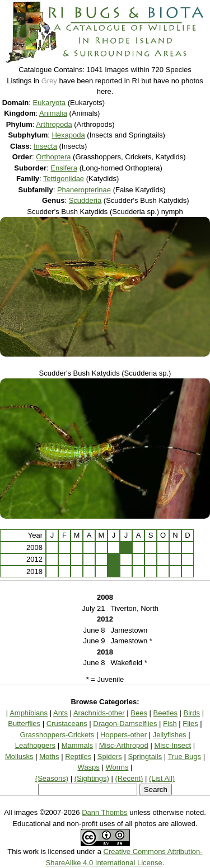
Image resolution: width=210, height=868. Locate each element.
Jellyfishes (170, 735)
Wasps (89, 767)
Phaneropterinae (84, 190)
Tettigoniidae (64, 179)
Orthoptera (53, 157)
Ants (60, 713)
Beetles (165, 713)
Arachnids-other (99, 713)
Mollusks (19, 756)
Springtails (145, 756)
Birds (192, 713)
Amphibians (29, 713)
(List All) (162, 778)
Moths (49, 756)
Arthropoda (54, 124)
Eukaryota (50, 103)
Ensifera (64, 168)
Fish (170, 724)
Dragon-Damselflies (125, 724)
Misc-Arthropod (124, 745)
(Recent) (129, 778)
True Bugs (185, 756)
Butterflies (24, 724)
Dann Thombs (104, 812)
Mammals (77, 745)
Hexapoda (68, 135)
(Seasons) (52, 778)
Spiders (110, 756)
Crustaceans (67, 724)
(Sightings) (92, 778)
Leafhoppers (35, 745)
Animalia (53, 113)
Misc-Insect (172, 745)
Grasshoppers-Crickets (57, 735)
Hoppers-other (123, 735)
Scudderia (85, 200)
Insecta (45, 146)
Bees (139, 713)
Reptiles (78, 756)
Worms (117, 767)
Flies (190, 724)
